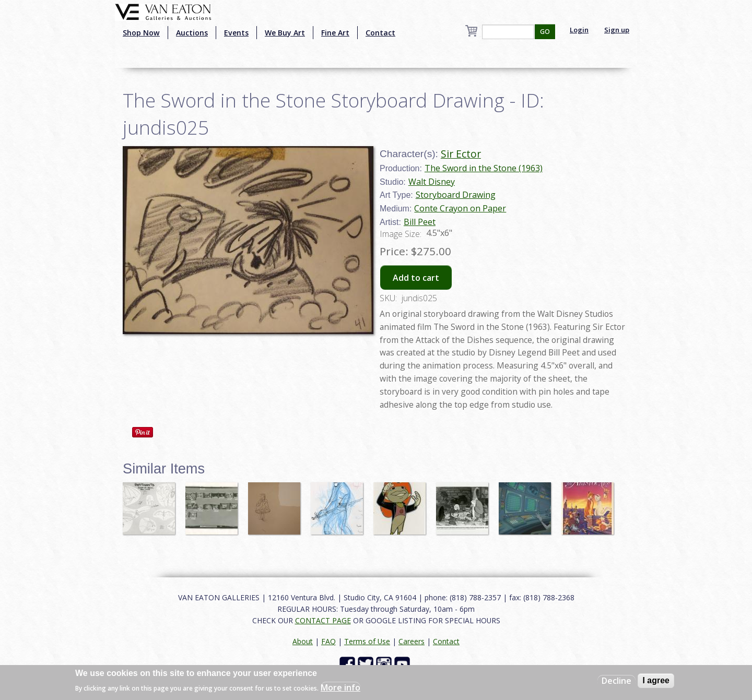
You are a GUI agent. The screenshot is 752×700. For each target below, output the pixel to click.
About (303, 641)
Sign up (617, 30)
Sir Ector (461, 154)
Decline (616, 681)
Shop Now (141, 33)
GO (545, 32)
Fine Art (335, 33)
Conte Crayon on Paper (460, 208)
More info (340, 687)
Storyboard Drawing (456, 195)
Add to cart (416, 278)
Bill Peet (420, 222)
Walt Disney (432, 182)
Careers (412, 641)
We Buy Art (285, 33)
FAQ (328, 641)
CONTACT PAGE (323, 620)
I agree (656, 680)
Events (236, 33)
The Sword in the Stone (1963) (484, 168)
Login (579, 30)
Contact (380, 33)
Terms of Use (367, 641)
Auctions (192, 33)
